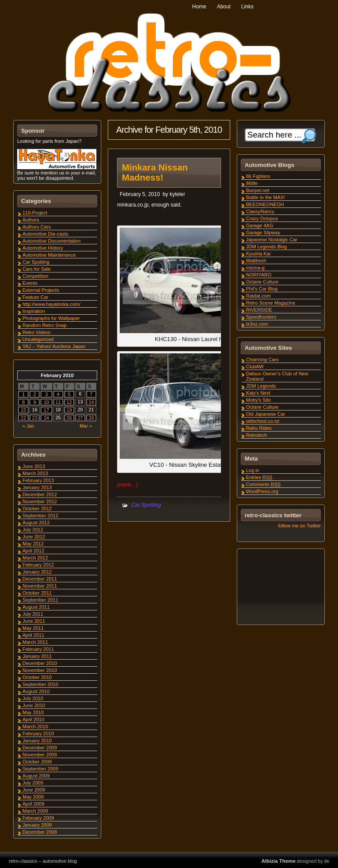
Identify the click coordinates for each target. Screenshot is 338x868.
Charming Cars (262, 360)
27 (80, 418)
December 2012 (40, 494)
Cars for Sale (37, 269)
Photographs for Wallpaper (51, 318)
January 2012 (37, 572)
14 (91, 402)
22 (23, 418)
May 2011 (33, 628)
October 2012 (37, 508)
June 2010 (34, 705)
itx (327, 861)
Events (30, 283)
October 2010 (37, 677)
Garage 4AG (260, 225)
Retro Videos (36, 332)
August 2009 (36, 776)
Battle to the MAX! (266, 197)
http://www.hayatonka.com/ (51, 304)
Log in (253, 470)
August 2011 (36, 607)
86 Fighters (258, 176)
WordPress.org (262, 491)
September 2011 (40, 600)
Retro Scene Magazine (271, 303)
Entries (259, 477)
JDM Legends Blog (266, 247)
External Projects (41, 290)
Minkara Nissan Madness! (155, 173)
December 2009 (40, 748)
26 (69, 418)
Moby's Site (259, 400)
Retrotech (257, 435)
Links (247, 7)
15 (23, 410)
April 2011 (33, 635)
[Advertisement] (280, 588)
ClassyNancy (260, 211)
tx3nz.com (257, 324)
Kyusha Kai (258, 254)
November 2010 (40, 670)
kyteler (177, 194)
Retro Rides (259, 428)
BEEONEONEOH (265, 204)
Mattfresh (256, 261)
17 (46, 410)
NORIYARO (259, 275)
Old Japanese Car (266, 414)
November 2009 (40, 755)
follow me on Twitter (299, 526)
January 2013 (37, 487)
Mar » (86, 426)
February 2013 (38, 480)
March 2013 (35, 473)
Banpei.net (258, 190)
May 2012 (33, 544)
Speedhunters (261, 317)
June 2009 (34, 790)
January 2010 (37, 741)
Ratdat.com (258, 296)
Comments (263, 484)
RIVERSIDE (259, 310)
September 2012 (40, 516)
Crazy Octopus (262, 218)
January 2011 (37, 656)
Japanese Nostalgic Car (272, 240)
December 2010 (40, 663)
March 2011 (35, 642)
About (224, 7)
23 (35, 418)
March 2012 (35, 558)
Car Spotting (146, 505)
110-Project (35, 213)
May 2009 (33, 797)
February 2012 (38, 565)
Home (199, 7)
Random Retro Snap (44, 325)
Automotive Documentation (51, 241)
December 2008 (40, 832)
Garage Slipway (263, 232)
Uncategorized (38, 339)
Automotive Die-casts (45, 234)
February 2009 (38, 818)
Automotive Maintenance (49, 255)
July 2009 (33, 783)
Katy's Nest (258, 393)
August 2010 (36, 691)
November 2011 (40, 586)
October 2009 (37, 762)
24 (46, 418)
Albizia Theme (279, 861)
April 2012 (33, 551)
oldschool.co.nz (263, 421)
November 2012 (40, 501)
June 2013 (34, 466)
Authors (31, 220)
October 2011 (37, 593)
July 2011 (33, 614)
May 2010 (33, 712)
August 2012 (36, 523)
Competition (35, 276)
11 (58, 402)
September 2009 (40, 769)
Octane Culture (262, 282)
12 (69, 402)
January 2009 (37, 825)
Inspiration (34, 311)
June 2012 (34, 537)
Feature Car (35, 297)
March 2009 (35, 811)
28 (91, 418)
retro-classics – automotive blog (43, 861)
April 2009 (33, 804)
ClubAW (255, 367)
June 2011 (34, 621)
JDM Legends (261, 386)
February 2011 (38, 649)
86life (252, 183)
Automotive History (43, 248)
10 (46, 402)
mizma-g (255, 268)
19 (69, 410)
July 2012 (33, 530)
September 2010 (40, 684)
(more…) (127, 485)
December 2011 (40, 579)
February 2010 (38, 734)
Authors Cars (37, 227)
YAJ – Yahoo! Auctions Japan (54, 346)
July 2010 (33, 698)
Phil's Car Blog (262, 289)
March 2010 (35, 726)
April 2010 (33, 719)
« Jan (28, 426)
